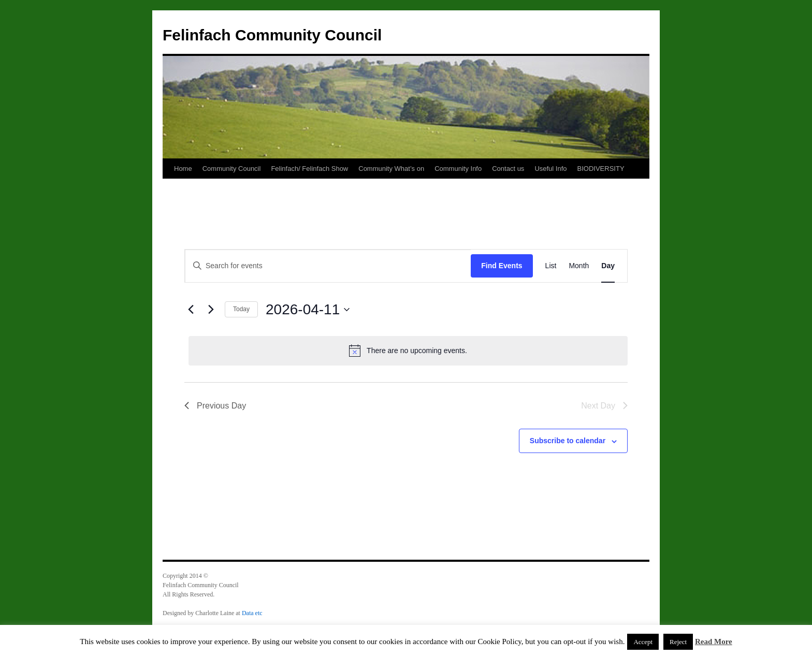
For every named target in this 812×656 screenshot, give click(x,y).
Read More (714, 642)
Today (241, 309)
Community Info (458, 169)
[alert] (408, 351)
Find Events (502, 266)
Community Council (232, 169)
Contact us (508, 169)
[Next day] (211, 310)
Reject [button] (678, 642)
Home (183, 169)
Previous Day (215, 406)
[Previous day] (191, 310)
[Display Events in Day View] (608, 266)
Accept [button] (643, 642)
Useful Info (550, 169)
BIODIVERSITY (601, 169)
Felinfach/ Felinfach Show (309, 169)
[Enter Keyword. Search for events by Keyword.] (328, 266)
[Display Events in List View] (551, 266)
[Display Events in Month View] (579, 266)
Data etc (252, 613)
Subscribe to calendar (568, 441)
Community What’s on (391, 169)
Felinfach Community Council (272, 35)
